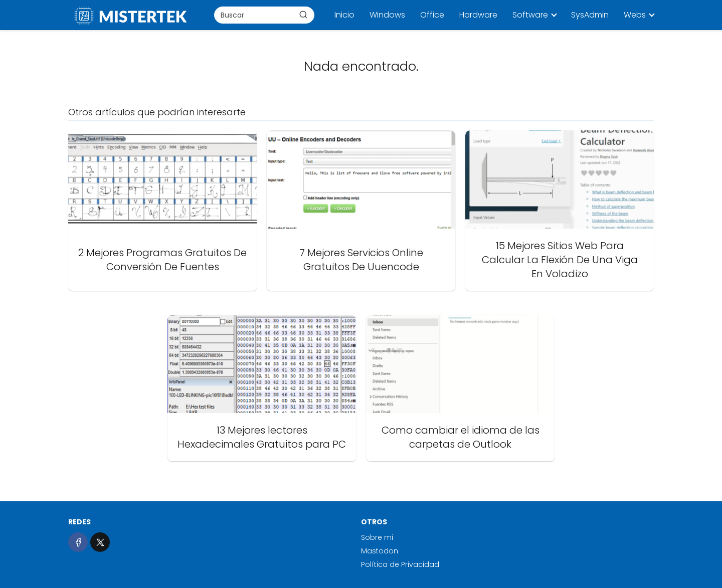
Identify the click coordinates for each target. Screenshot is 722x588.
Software (530, 15)
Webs (635, 15)
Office (432, 15)
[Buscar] (303, 15)
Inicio (344, 15)
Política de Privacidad (400, 564)
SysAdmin (590, 15)
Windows (387, 15)
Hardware (478, 15)
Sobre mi (377, 537)
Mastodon (380, 551)
